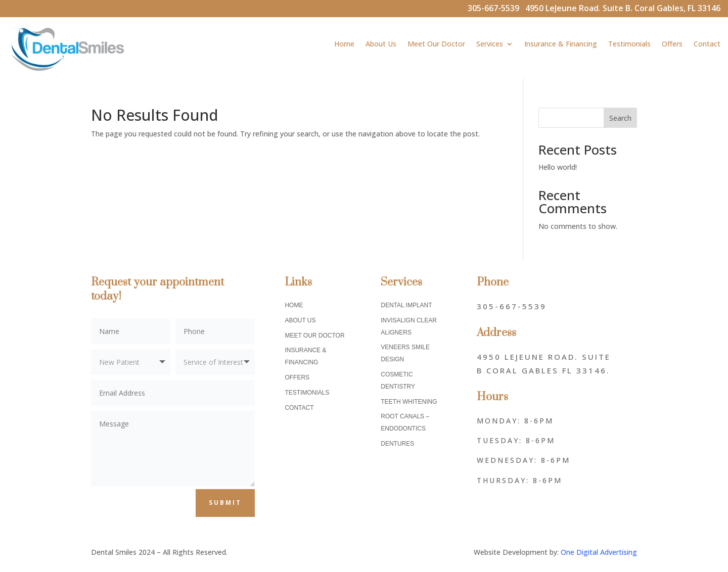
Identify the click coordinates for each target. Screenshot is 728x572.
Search (620, 118)
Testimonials (629, 44)
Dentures (397, 444)
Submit (225, 503)
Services (490, 44)
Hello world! (558, 167)
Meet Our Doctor (436, 44)
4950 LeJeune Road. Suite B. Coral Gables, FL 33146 (623, 8)
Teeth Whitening (409, 402)
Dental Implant (406, 305)
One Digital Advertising (599, 552)
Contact (707, 44)
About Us (381, 44)
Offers (672, 44)
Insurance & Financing (561, 44)
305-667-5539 (496, 8)
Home (344, 44)
